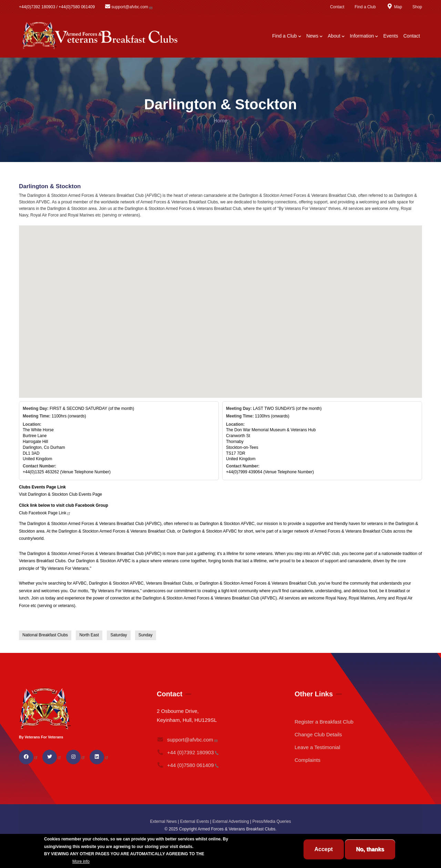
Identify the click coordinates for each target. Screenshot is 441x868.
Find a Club (365, 7)
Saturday (119, 635)
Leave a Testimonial (317, 747)
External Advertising (231, 821)
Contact (337, 7)
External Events (195, 821)
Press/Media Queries (271, 821)
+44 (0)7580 (188, 765)
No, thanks (370, 849)
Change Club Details (318, 734)
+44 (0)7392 (188, 752)
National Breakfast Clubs (45, 635)
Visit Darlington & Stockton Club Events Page (60, 494)
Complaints (307, 760)
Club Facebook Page (45, 513)
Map (394, 7)
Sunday (146, 635)
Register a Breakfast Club (324, 722)
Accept (324, 849)
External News (163, 821)
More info (81, 861)
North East (89, 635)
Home (220, 120)
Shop (417, 7)
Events (391, 36)
